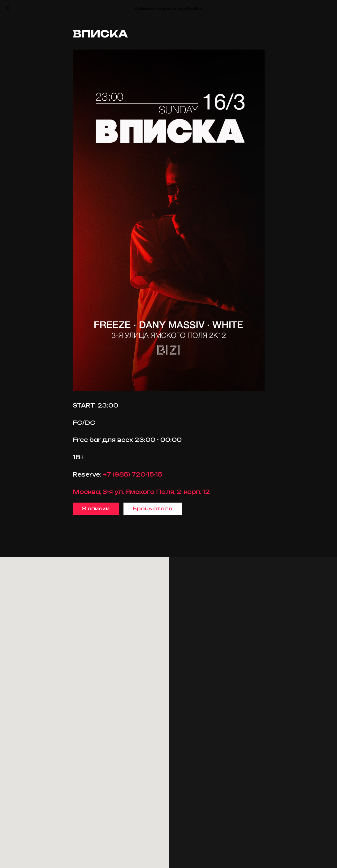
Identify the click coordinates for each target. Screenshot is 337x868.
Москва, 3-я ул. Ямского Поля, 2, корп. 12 (141, 493)
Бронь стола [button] (153, 510)
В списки (96, 510)
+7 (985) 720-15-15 (133, 476)
